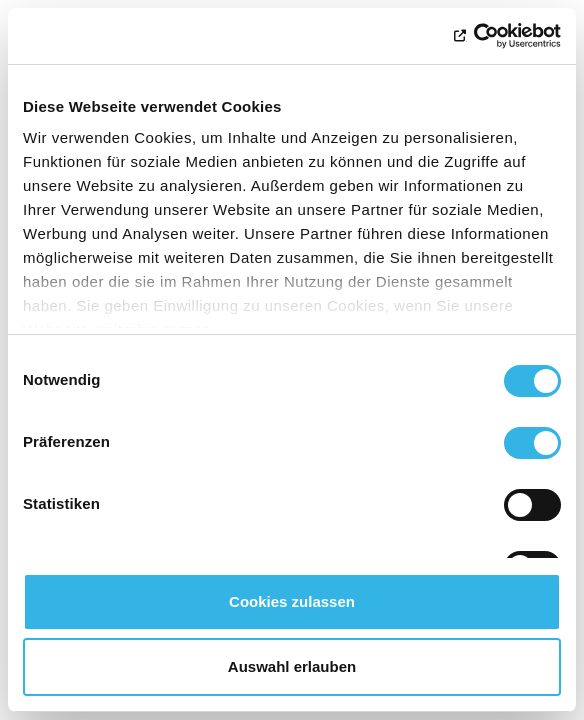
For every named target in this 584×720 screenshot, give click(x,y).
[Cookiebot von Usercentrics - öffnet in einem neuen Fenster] (473, 36)
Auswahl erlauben (292, 666)
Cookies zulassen (292, 601)
